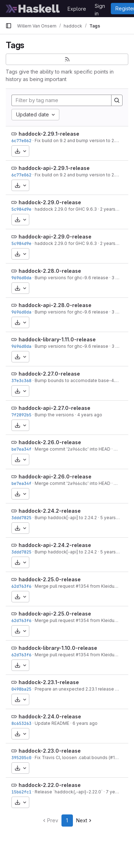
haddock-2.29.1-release (49, 134)
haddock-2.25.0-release (50, 579)
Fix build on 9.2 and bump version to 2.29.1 (79, 141)
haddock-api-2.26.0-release (55, 476)
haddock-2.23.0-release (50, 751)
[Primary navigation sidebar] (9, 26)
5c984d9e (21, 209)
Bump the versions (54, 415)
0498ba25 (21, 689)
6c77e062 (21, 141)
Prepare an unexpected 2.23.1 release (74, 689)
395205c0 (21, 757)
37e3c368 (21, 380)
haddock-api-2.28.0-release (55, 305)
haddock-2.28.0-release (50, 271)
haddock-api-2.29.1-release (54, 168)
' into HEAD (99, 449)
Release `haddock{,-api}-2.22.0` (69, 792)
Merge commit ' (51, 449)
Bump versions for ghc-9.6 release (71, 278)
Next (85, 820)
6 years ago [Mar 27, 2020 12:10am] (85, 723)
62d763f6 (21, 586)
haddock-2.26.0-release (50, 442)
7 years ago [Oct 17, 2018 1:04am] (118, 792)
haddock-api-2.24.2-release (55, 545)
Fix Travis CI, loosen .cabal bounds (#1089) (80, 757)
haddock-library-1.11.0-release (57, 339)
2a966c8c (78, 449)
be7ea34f (21, 449)
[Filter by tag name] (61, 100)
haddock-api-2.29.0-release (55, 237)
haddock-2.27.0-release (49, 374)
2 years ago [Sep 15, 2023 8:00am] (112, 209)
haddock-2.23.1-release (49, 682)
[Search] (117, 100)
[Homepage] (33, 9)
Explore (77, 9)
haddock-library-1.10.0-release (58, 648)
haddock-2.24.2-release (50, 511)
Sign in (100, 7)
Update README (52, 723)
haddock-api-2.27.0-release (54, 408)
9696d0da (21, 278)
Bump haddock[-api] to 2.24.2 (66, 518)
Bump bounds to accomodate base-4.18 (77, 380)
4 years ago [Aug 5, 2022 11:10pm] (90, 415)
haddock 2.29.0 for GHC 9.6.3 (66, 209)
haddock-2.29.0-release (50, 202)
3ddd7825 (21, 518)
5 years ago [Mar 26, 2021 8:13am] (113, 518)
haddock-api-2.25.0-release (55, 614)
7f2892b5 (21, 415)
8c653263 (21, 723)
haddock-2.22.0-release (50, 785)
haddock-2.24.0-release (50, 716)
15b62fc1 (21, 792)
